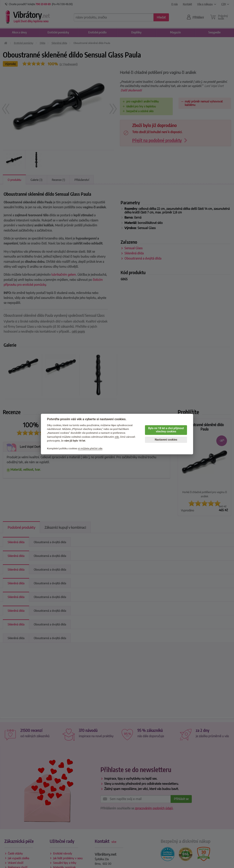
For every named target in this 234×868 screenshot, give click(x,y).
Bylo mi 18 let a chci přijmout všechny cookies (166, 430)
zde (117, 437)
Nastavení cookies (166, 440)
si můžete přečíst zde (90, 448)
